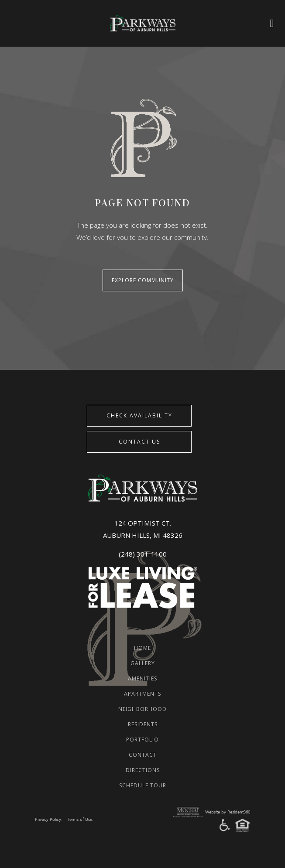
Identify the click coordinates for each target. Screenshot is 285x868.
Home (142, 648)
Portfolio (142, 740)
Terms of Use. (80, 820)
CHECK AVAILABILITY (139, 415)
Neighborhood (142, 709)
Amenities (142, 678)
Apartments (142, 694)
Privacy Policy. (48, 820)
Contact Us (139, 442)
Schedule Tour (143, 785)
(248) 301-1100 (143, 554)
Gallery (143, 663)
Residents (143, 724)
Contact (143, 755)
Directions (143, 770)
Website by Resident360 (228, 812)
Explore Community (143, 280)
